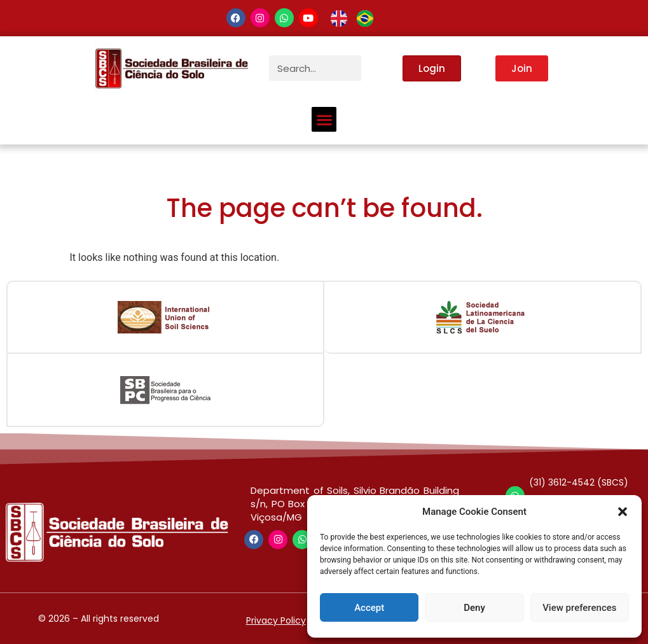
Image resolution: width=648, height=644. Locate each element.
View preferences (579, 608)
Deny (474, 608)
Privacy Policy (276, 620)
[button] (623, 512)
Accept (369, 608)
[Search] (374, 68)
